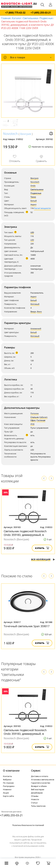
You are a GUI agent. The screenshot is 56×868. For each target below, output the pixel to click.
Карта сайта (8, 796)
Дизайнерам (37, 793)
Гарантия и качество (41, 783)
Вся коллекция (43, 559)
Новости (35, 799)
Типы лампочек (38, 806)
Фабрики (7, 780)
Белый (34, 201)
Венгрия (26, 134)
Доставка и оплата (40, 776)
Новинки (7, 789)
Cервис (36, 771)
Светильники (30, 18)
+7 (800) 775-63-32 (15, 13)
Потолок (35, 413)
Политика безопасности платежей (28, 825)
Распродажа (9, 786)
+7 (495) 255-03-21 (41, 13)
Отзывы (35, 796)
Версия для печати (51, 134)
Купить (42, 548)
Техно (33, 197)
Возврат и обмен (39, 786)
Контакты (7, 776)
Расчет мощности (42, 208)
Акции (6, 793)
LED (32, 232)
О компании (11, 771)
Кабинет (43, 417)
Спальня (34, 417)
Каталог (17, 18)
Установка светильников (43, 780)
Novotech (11, 134)
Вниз (39, 312)
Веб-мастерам (38, 789)
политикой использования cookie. (29, 846)
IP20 (32, 424)
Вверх (33, 312)
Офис (33, 420)
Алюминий (36, 329)
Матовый (35, 304)
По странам (8, 783)
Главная (6, 18)
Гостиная (41, 420)
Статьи (34, 803)
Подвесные (46, 18)
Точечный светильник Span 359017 (27, 626)
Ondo (33, 186)
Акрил (33, 204)
